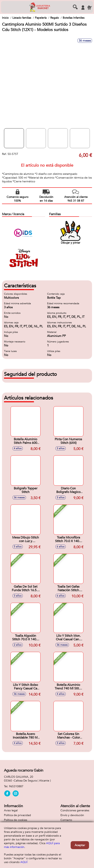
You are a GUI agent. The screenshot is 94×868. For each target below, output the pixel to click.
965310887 (16, 786)
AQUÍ (24, 862)
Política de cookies (16, 820)
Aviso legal (11, 810)
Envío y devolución (72, 815)
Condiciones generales (75, 810)
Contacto (66, 820)
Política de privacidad (17, 815)
